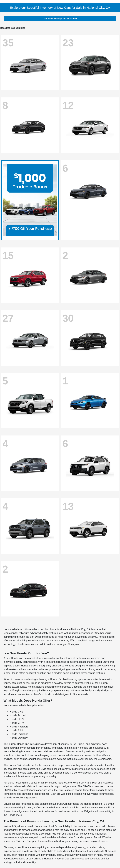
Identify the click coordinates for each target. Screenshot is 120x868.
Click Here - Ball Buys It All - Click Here (60, 19)
